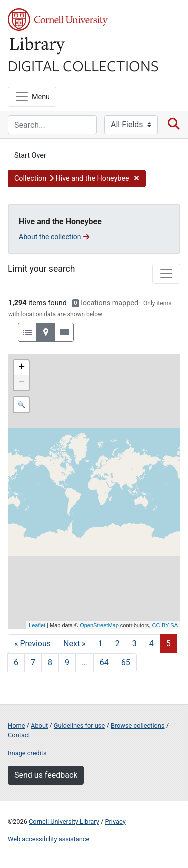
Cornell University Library (64, 822)
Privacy (115, 822)
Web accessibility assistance (48, 839)
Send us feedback (46, 775)
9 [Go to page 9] (67, 663)
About (39, 726)
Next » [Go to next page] (74, 644)
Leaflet (37, 625)
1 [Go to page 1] (101, 644)
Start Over (30, 155)
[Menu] (32, 97)
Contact (19, 735)
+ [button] (21, 368)
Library (38, 46)
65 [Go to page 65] (126, 663)
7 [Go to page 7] (33, 663)
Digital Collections (83, 65)
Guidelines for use (79, 726)
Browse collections (138, 726)
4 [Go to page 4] (152, 644)
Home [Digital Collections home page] (16, 726)
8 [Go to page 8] (50, 663)
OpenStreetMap (99, 625)
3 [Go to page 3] (135, 644)
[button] (77, 179)
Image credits (27, 753)
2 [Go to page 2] (118, 644)
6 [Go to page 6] (16, 663)
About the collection (54, 237)
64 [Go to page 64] (104, 663)
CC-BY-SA (165, 625)
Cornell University (58, 19)
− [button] (21, 383)
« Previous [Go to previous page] (32, 644)
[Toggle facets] (166, 274)
